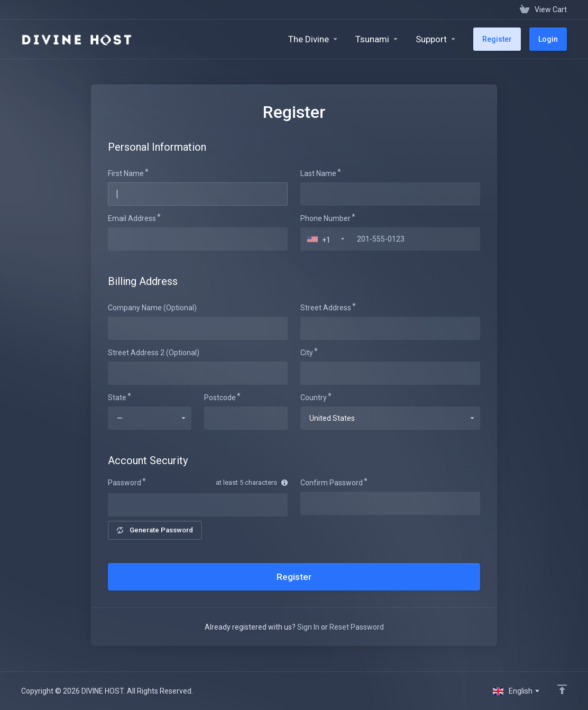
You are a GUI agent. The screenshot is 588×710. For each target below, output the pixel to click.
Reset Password (357, 627)
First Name (126, 173)
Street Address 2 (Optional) (154, 353)
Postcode (220, 398)
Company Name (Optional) (152, 308)
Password (125, 483)
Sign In (308, 627)
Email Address (132, 218)
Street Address (326, 308)
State (117, 398)
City (307, 353)
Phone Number (325, 218)
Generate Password (155, 530)
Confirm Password (332, 483)
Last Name (318, 173)
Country (314, 398)
